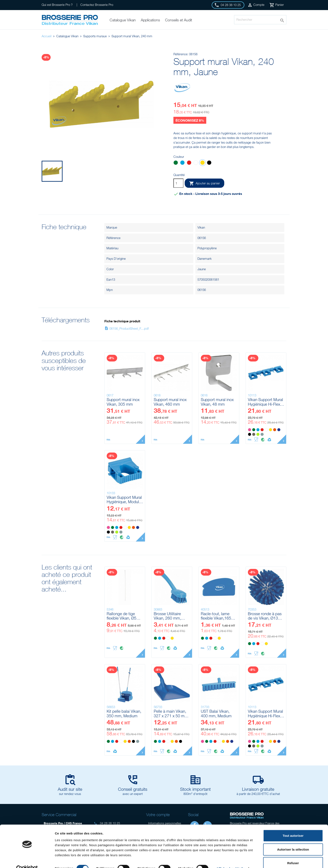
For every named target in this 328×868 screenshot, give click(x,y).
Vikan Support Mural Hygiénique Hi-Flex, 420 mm (265, 402)
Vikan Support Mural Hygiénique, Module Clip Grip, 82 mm (124, 500)
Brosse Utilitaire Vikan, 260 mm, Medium (167, 616)
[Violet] (279, 430)
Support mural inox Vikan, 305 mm (123, 402)
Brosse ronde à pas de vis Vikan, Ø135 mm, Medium (265, 616)
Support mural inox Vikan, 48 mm (217, 402)
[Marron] (254, 434)
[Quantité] (178, 183)
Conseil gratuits (133, 789)
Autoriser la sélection (293, 841)
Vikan (201, 227)
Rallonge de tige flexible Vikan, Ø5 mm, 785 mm (122, 616)
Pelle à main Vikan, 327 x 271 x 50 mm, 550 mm (171, 713)
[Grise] (262, 434)
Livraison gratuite (258, 789)
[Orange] (275, 430)
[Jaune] (202, 163)
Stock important (195, 789)
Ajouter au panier (204, 183)
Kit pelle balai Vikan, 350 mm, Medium (124, 713)
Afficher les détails (230, 860)
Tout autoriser (293, 827)
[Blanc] (196, 163)
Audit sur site (70, 789)
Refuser (293, 854)
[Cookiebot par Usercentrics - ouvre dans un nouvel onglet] (27, 860)
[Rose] (250, 430)
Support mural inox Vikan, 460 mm (170, 402)
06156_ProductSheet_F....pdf (127, 328)
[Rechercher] (260, 20)
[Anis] (258, 434)
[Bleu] (182, 163)
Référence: (181, 54)
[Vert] (176, 163)
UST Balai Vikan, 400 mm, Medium (216, 713)
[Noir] (209, 163)
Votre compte (158, 815)
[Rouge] (189, 163)
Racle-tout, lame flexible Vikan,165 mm (216, 616)
